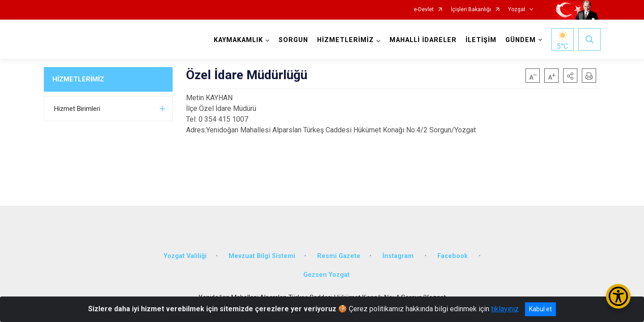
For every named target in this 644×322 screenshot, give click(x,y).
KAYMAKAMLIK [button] (238, 40)
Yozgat (517, 10)
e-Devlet (424, 10)
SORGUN (293, 40)
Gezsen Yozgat (326, 275)
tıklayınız (505, 309)
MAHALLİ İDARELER (423, 40)
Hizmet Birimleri (77, 109)
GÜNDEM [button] (521, 40)
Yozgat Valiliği (185, 256)
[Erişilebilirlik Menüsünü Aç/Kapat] (618, 296)
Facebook (453, 256)
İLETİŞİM (481, 40)
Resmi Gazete (339, 256)
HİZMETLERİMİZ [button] (345, 40)
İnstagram (399, 256)
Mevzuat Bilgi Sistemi (262, 256)
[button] (570, 76)
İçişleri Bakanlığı (471, 10)
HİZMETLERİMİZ (78, 79)
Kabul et (540, 309)
